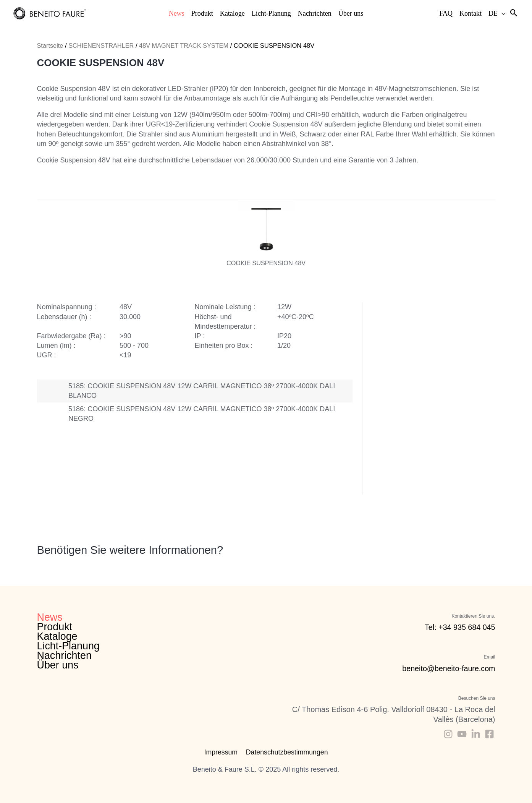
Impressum (221, 752)
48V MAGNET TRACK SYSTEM (186, 46)
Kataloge (57, 636)
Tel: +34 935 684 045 (459, 627)
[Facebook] (489, 734)
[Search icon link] (514, 13)
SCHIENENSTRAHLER (102, 46)
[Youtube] (462, 734)
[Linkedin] (476, 734)
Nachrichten (65, 656)
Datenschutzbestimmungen (286, 752)
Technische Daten (206, 478)
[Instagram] (448, 734)
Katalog (160, 475)
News (50, 617)
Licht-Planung (69, 646)
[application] (502, 13)
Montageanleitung (183, 475)
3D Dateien (229, 478)
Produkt (55, 627)
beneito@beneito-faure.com (448, 668)
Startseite (50, 46)
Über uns (58, 665)
